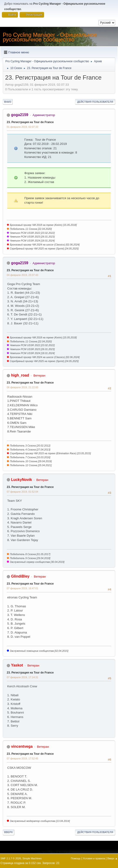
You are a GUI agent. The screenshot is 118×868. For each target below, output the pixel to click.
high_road (20, 375)
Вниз (8, 102)
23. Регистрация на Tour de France (30, 122)
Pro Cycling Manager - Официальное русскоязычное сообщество (50, 37)
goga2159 (20, 115)
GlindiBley (20, 576)
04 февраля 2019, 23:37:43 (23, 275)
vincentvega (22, 746)
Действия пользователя (95, 102)
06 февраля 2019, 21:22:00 (23, 387)
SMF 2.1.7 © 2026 (11, 858)
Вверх (9, 832)
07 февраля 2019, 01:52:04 (23, 492)
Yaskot (17, 665)
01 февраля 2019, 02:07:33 (23, 127)
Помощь (76, 858)
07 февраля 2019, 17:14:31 (23, 677)
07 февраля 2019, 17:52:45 (23, 758)
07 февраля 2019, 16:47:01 (23, 588)
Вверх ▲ (112, 858)
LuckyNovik (21, 480)
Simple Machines (32, 858)
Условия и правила (94, 858)
